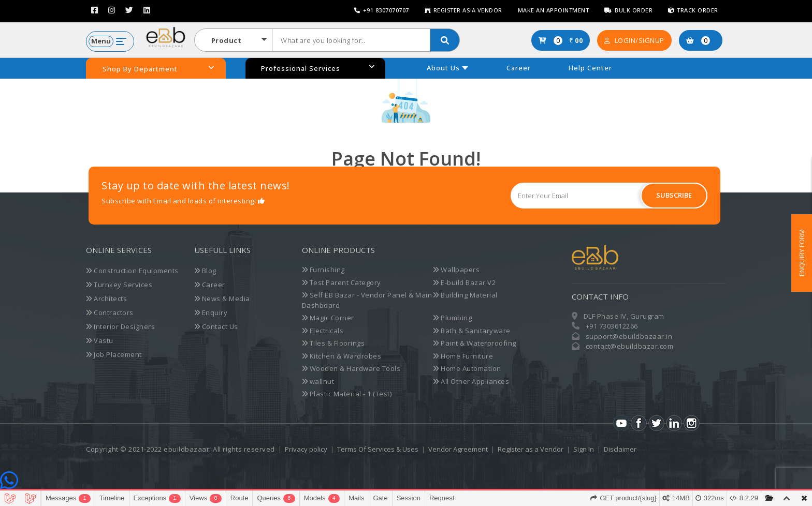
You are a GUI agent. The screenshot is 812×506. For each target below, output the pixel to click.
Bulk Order (628, 10)
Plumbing (452, 318)
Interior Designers (120, 326)
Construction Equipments (132, 271)
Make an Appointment (554, 10)
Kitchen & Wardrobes (342, 356)
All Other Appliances (471, 381)
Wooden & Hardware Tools (351, 368)
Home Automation (467, 368)
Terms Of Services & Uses (378, 449)
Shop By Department (158, 69)
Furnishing (323, 270)
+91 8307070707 (382, 10)
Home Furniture (463, 356)
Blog (205, 271)
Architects (106, 299)
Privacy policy (306, 449)
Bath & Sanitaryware (472, 331)
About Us (443, 68)
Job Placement (114, 354)
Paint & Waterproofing (475, 343)
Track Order (693, 10)
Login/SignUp (634, 40)
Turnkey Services (119, 285)
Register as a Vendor (463, 10)
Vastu (100, 340)
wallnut (318, 381)
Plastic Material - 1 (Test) (347, 394)
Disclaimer (620, 449)
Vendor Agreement (458, 449)
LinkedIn (674, 423)
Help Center (590, 68)
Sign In (584, 449)
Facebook (639, 423)
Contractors (110, 312)
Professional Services (318, 68)
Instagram (692, 423)
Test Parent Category (342, 282)
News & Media (222, 299)
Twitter (656, 423)
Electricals (323, 331)
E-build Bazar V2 (464, 282)
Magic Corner (328, 318)
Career (519, 68)
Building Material (465, 295)
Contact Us (216, 326)
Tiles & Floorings (334, 343)
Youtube (621, 423)
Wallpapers (456, 270)
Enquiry (211, 312)
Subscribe (674, 195)
